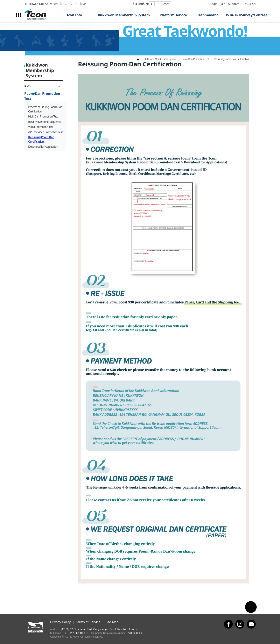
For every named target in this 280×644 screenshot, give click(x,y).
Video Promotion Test (41, 127)
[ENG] (64, 4)
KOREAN (250, 4)
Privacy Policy (60, 622)
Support (234, 4)
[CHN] (74, 4)
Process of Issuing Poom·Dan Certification (45, 109)
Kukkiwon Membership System (124, 15)
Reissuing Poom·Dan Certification (41, 139)
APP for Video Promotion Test (45, 132)
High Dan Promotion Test (43, 116)
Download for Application (43, 147)
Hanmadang (208, 15)
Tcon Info (74, 15)
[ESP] (83, 4)
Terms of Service (88, 622)
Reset (165, 4)
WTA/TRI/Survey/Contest (241, 15)
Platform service (173, 15)
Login (214, 4)
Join (223, 4)
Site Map (112, 622)
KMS (28, 86)
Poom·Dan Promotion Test (42, 96)
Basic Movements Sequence (45, 122)
